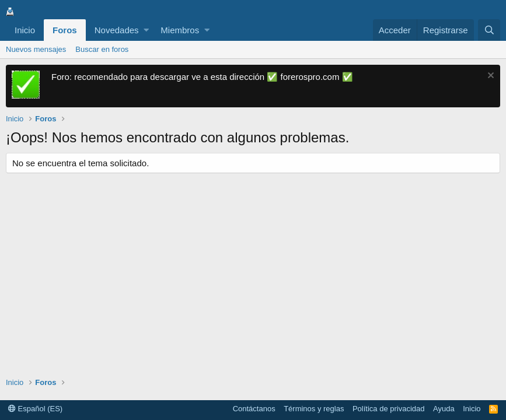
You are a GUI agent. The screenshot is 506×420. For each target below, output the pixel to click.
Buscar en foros (102, 49)
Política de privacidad (389, 409)
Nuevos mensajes (36, 49)
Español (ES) (35, 409)
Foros (65, 30)
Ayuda (444, 409)
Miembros (180, 30)
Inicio (25, 30)
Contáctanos (254, 409)
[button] (146, 30)
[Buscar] (489, 30)
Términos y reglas (314, 409)
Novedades (117, 30)
